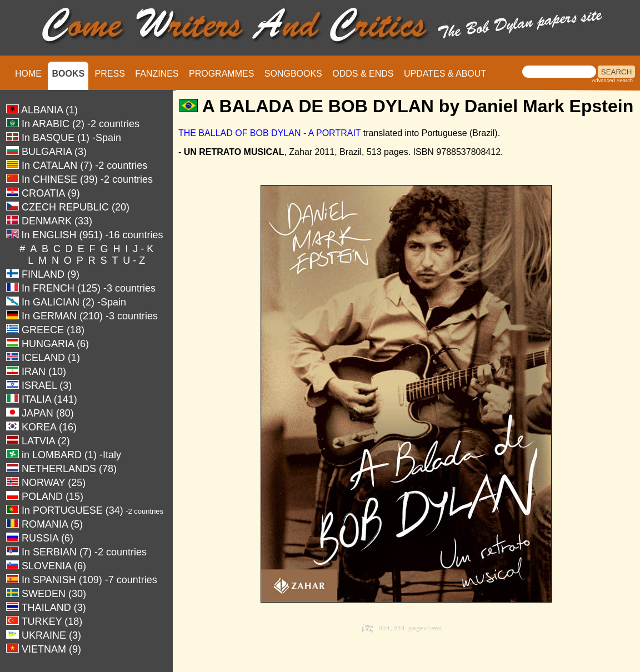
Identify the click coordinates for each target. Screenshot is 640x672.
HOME (28, 74)
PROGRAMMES (221, 74)
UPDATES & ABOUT (445, 74)
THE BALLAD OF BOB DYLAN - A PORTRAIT (269, 133)
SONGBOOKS (293, 74)
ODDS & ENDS (363, 74)
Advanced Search (612, 81)
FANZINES (157, 74)
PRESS (110, 74)
